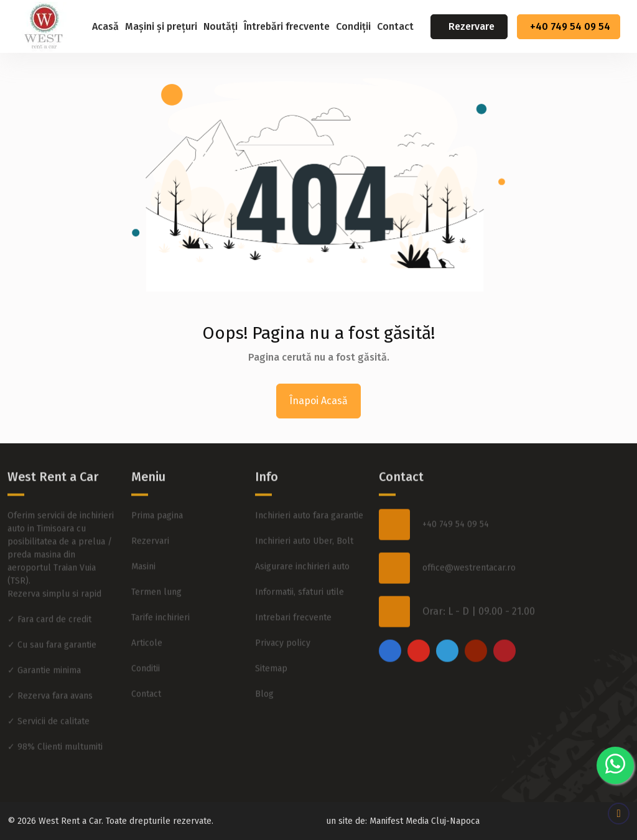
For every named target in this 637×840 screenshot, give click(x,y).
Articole (147, 613)
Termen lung (156, 562)
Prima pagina (157, 486)
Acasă (105, 26)
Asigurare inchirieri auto (302, 537)
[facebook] (390, 621)
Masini (143, 537)
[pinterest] (504, 621)
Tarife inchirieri (160, 588)
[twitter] (447, 621)
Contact (395, 26)
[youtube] (476, 621)
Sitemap (271, 639)
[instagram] (419, 621)
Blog (264, 664)
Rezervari (150, 511)
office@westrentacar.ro (469, 539)
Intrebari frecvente (293, 588)
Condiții (353, 26)
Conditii (146, 639)
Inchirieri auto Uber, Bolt (304, 511)
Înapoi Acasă (318, 401)
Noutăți (221, 26)
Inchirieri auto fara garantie (309, 486)
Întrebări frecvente (287, 26)
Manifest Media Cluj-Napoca (425, 821)
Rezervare (472, 26)
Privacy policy (283, 613)
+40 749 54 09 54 (570, 26)
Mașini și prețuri (161, 26)
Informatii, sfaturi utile (300, 562)
